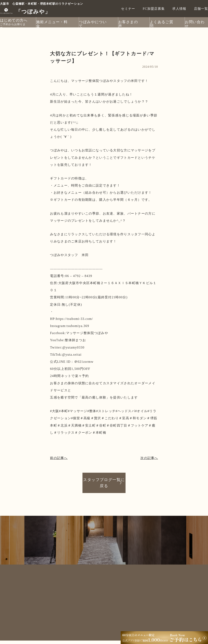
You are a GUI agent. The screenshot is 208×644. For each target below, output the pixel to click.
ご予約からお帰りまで (14, 24)
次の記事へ (149, 458)
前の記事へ (59, 458)
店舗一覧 (201, 8)
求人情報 (179, 8)
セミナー (128, 8)
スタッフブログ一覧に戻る (104, 482)
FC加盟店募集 (154, 8)
